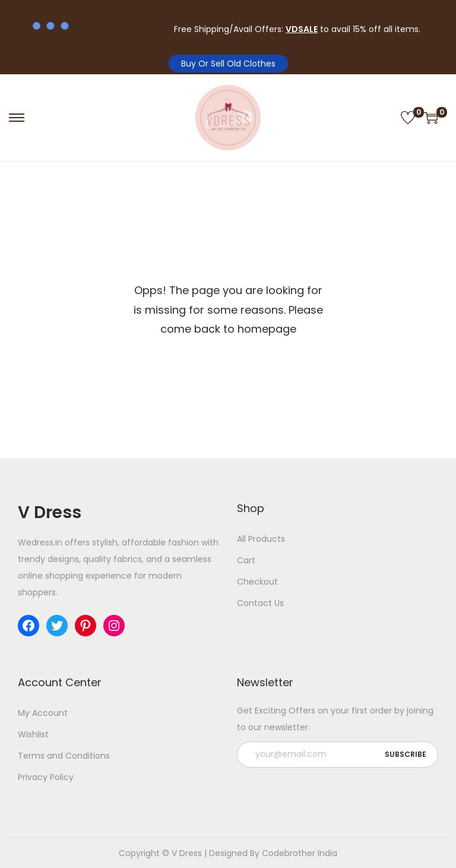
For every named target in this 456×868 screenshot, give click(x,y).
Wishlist (33, 734)
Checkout (257, 582)
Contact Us (260, 603)
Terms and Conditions (64, 756)
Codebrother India (300, 853)
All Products (261, 539)
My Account (43, 713)
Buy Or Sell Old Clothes (228, 64)
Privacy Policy (46, 777)
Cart (246, 560)
